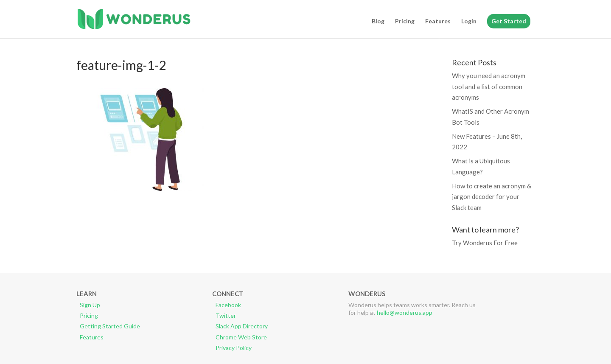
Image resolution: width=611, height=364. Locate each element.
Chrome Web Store (241, 337)
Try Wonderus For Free (485, 243)
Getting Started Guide (110, 326)
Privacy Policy (234, 348)
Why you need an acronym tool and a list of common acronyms (489, 86)
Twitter (226, 315)
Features (438, 21)
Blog (378, 21)
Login (469, 21)
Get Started (509, 21)
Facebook (228, 305)
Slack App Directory (242, 326)
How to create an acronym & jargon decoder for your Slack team (492, 197)
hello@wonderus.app (405, 312)
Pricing (405, 21)
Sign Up (90, 305)
